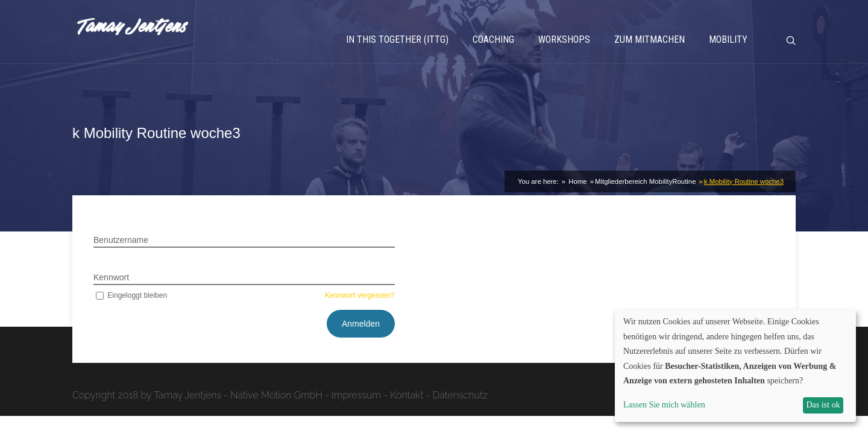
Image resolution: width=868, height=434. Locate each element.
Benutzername (121, 240)
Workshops (564, 39)
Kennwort (111, 277)
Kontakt (407, 395)
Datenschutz (460, 395)
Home (577, 181)
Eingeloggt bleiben (130, 295)
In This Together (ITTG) (397, 39)
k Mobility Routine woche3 (744, 181)
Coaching (493, 39)
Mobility (728, 39)
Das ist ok (823, 405)
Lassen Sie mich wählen (664, 405)
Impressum (356, 395)
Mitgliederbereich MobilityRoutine (646, 181)
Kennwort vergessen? (360, 295)
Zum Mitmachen (649, 39)
